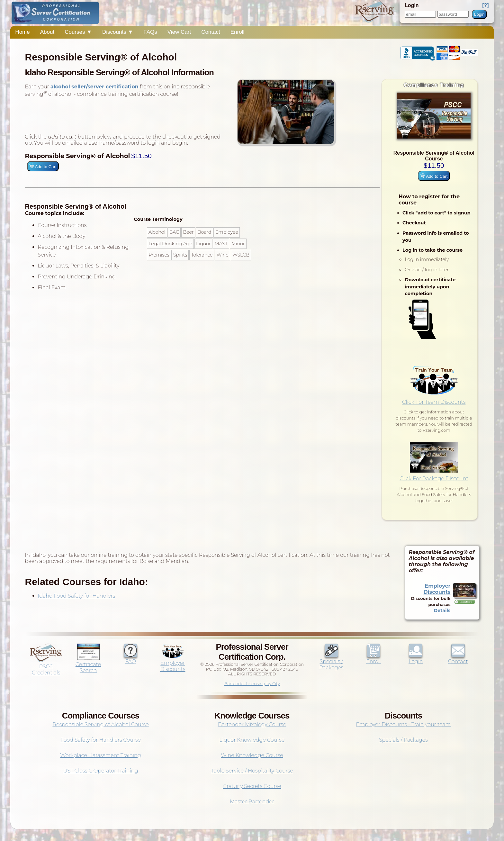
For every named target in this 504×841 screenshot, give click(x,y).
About (47, 32)
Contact (211, 32)
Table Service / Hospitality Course (252, 771)
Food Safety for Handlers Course (101, 740)
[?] (485, 5)
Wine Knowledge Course (252, 755)
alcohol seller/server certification (94, 87)
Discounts (118, 32)
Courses (78, 32)
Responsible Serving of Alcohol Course (100, 724)
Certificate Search (88, 664)
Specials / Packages (331, 661)
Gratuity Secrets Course (252, 786)
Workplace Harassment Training (100, 755)
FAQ (130, 658)
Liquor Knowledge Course (252, 740)
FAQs (150, 32)
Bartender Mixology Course (252, 724)
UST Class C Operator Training (101, 771)
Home (22, 32)
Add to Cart (434, 176)
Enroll (237, 32)
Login (479, 14)
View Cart (179, 32)
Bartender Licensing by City (252, 684)
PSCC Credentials (46, 667)
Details (442, 610)
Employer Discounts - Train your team (403, 724)
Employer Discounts (437, 589)
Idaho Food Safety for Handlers (77, 596)
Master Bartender (252, 802)
